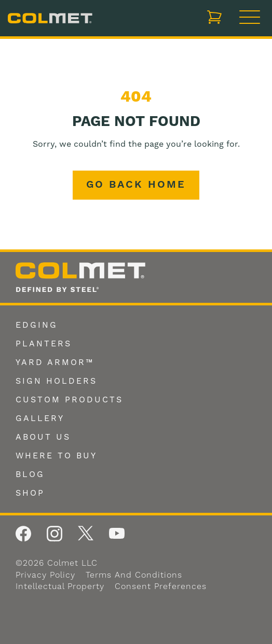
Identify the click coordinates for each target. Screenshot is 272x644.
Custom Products (69, 400)
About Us (43, 437)
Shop (30, 493)
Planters (44, 344)
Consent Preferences (161, 586)
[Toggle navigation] (250, 18)
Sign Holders (56, 381)
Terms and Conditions (134, 575)
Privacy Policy (45, 575)
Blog (30, 474)
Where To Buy (56, 456)
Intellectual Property (60, 586)
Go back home (136, 185)
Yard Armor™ (55, 362)
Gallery (40, 418)
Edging (37, 325)
